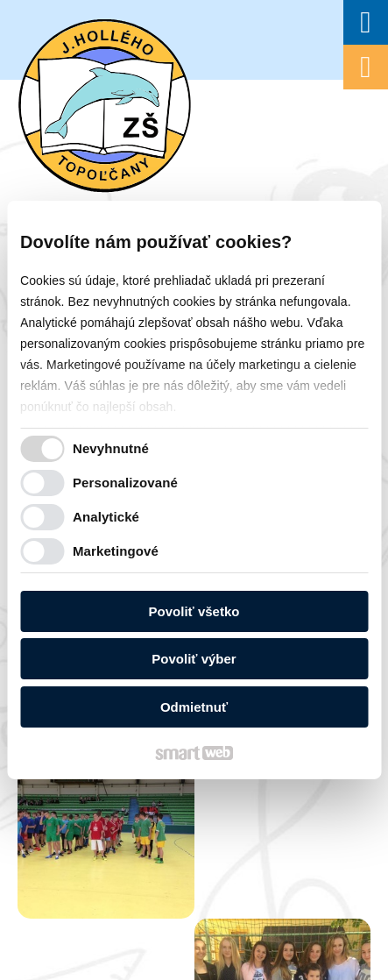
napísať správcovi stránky (159, 806)
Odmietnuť (194, 707)
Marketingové (116, 551)
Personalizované (125, 483)
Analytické (106, 517)
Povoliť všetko (194, 611)
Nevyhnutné (111, 448)
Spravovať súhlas (206, 819)
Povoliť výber (194, 659)
